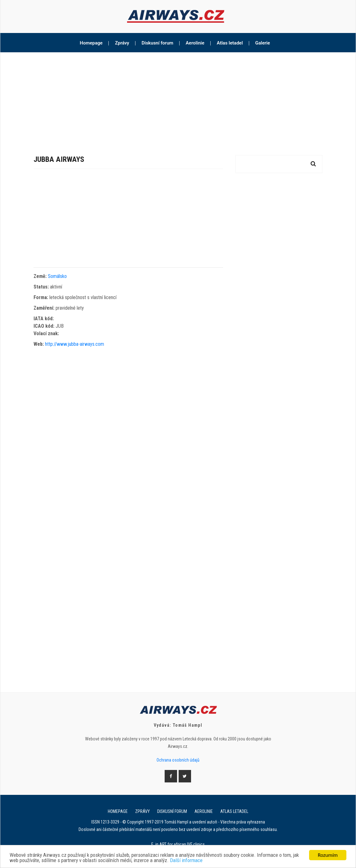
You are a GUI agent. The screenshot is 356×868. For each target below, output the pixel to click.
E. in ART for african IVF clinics (178, 844)
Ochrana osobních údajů (178, 760)
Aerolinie (195, 43)
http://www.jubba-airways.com (75, 344)
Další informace (186, 861)
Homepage (91, 43)
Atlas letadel (230, 43)
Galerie (263, 43)
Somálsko (57, 276)
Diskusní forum (157, 43)
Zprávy (122, 43)
